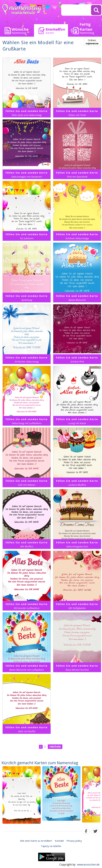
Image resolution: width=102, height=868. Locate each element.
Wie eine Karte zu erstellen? (36, 841)
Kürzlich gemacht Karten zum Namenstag (40, 763)
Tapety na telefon (51, 846)
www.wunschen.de (88, 865)
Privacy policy (74, 841)
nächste (55, 747)
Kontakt (59, 841)
